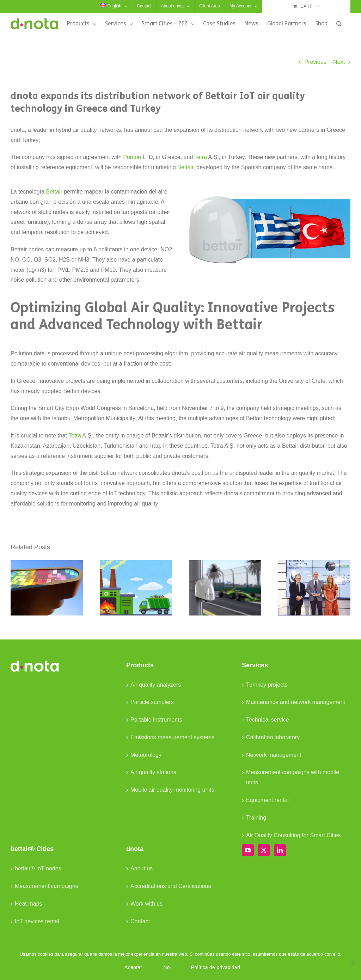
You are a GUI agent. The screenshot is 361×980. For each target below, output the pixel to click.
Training (256, 818)
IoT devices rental (37, 921)
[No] (352, 963)
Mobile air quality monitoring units (172, 790)
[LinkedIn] (280, 850)
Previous (315, 62)
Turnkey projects (267, 685)
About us (142, 868)
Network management (274, 755)
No (166, 967)
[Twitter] (264, 850)
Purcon (132, 157)
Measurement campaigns (47, 886)
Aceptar (133, 967)
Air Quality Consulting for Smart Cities (293, 835)
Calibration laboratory (273, 737)
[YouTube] (248, 850)
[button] (339, 24)
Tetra (201, 157)
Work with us (146, 904)
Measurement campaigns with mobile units (293, 777)
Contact (140, 921)
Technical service (268, 720)
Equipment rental (267, 800)
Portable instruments (156, 720)
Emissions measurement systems (172, 737)
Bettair (185, 167)
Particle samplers (152, 702)
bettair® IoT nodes (38, 868)
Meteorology (146, 755)
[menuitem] (114, 6)
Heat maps (28, 904)
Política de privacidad (216, 967)
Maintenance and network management (296, 702)
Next (339, 62)
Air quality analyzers (156, 685)
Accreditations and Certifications (171, 886)
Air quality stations (153, 772)
